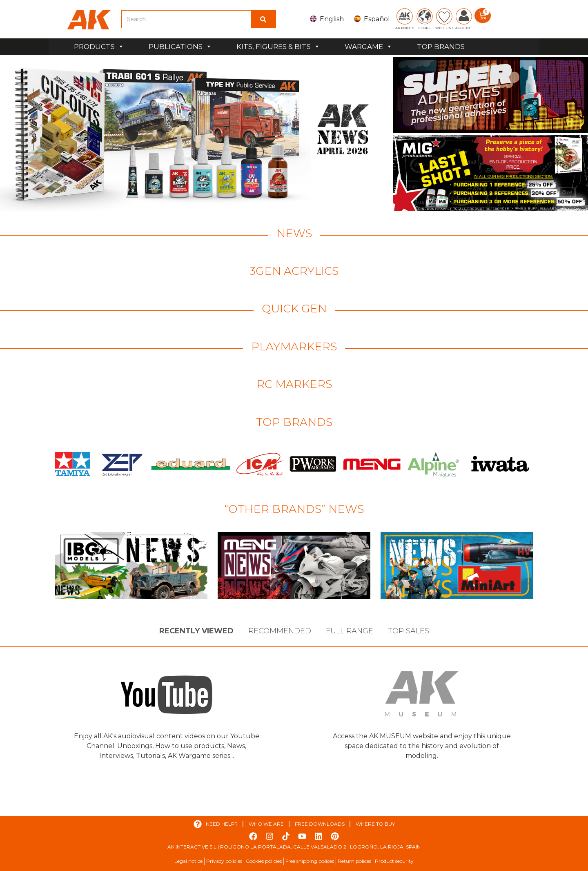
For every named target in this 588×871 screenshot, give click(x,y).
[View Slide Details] (195, 134)
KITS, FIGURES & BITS (278, 47)
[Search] (263, 19)
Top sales (409, 631)
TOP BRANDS (441, 47)
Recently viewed (196, 631)
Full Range (350, 631)
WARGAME (369, 47)
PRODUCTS (99, 47)
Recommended (280, 631)
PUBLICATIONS (180, 47)
